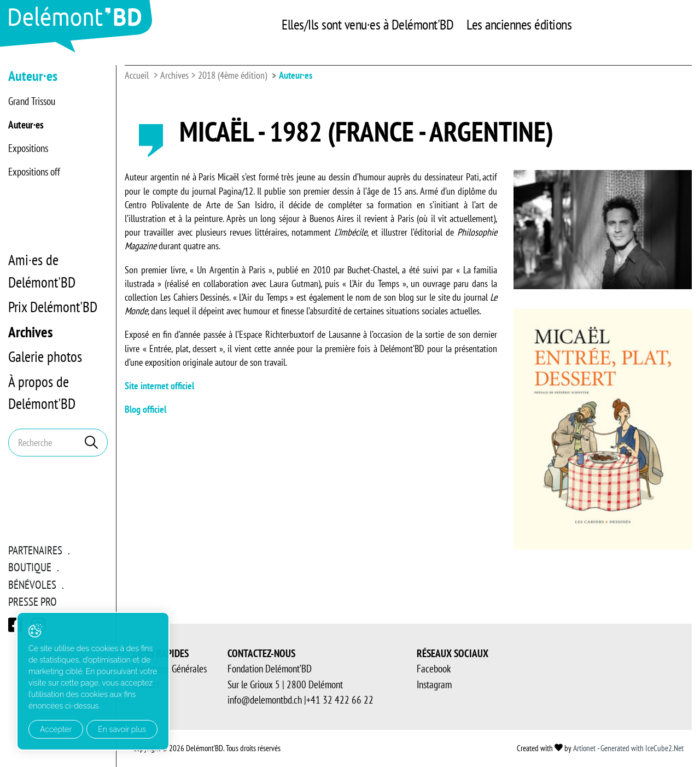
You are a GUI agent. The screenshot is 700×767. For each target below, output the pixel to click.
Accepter (56, 729)
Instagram (434, 684)
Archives (30, 332)
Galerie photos (45, 356)
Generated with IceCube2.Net (642, 748)
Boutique (30, 567)
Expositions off (34, 172)
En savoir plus (122, 729)
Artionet (584, 748)
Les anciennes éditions (519, 24)
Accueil (137, 75)
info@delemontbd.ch (265, 700)
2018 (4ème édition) (232, 75)
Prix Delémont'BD (53, 307)
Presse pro (33, 602)
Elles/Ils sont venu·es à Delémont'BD (367, 24)
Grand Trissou (32, 101)
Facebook (434, 669)
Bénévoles (32, 585)
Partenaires (35, 550)
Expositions (28, 148)
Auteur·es (26, 125)
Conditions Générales (170, 669)
